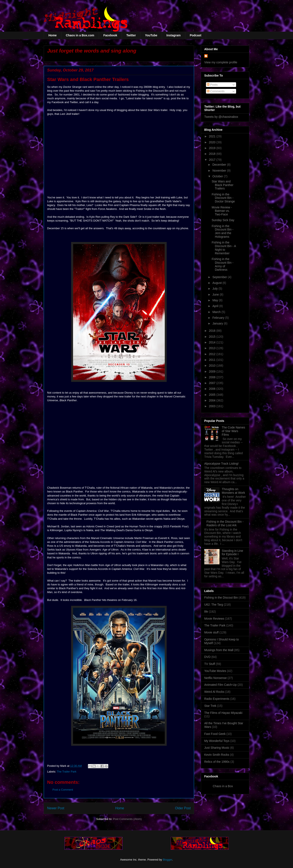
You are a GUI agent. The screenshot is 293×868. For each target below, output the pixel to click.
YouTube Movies (215, 671)
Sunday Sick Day (223, 220)
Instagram (174, 35)
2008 (213, 377)
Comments (216, 91)
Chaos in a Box (223, 786)
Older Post (183, 808)
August (217, 283)
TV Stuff (210, 664)
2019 (213, 148)
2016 (213, 331)
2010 (213, 366)
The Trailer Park (66, 772)
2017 (213, 160)
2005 (213, 395)
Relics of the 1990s (217, 762)
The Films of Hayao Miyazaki (223, 713)
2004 (213, 400)
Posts (212, 85)
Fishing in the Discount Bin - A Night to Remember (224, 248)
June (216, 295)
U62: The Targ (214, 605)
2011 (213, 360)
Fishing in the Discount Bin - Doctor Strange (223, 198)
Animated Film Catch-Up (220, 685)
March (217, 312)
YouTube (151, 35)
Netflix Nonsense (216, 678)
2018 (213, 154)
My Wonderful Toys (217, 741)
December (220, 165)
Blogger (167, 860)
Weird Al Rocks (214, 692)
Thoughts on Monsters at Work (233, 491)
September (220, 277)
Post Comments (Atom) (127, 819)
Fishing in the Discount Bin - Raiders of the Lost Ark (225, 523)
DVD (207, 657)
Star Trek (210, 706)
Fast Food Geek (215, 734)
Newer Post (56, 808)
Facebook (110, 35)
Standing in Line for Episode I (232, 553)
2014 (213, 342)
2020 (213, 142)
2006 (213, 389)
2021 (213, 136)
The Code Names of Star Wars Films (234, 431)
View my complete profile (221, 62)
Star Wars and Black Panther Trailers (223, 185)
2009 (213, 371)
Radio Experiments (217, 699)
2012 (213, 354)
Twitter (131, 35)
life (206, 612)
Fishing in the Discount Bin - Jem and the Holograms (223, 231)
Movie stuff (211, 632)
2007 (213, 383)
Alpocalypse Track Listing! (221, 464)
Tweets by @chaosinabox (221, 117)
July (215, 289)
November (220, 171)
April (216, 306)
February (219, 318)
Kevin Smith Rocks (217, 755)
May (216, 300)
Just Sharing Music (217, 748)
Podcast (196, 35)
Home (53, 35)
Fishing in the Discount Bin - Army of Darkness (223, 264)
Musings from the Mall (219, 650)
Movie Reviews (214, 619)
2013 (213, 348)
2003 (213, 406)
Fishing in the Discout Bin (221, 598)
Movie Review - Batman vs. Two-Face (222, 211)
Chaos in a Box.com (80, 35)
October (218, 176)
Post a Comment (63, 790)
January (218, 323)
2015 (213, 337)
